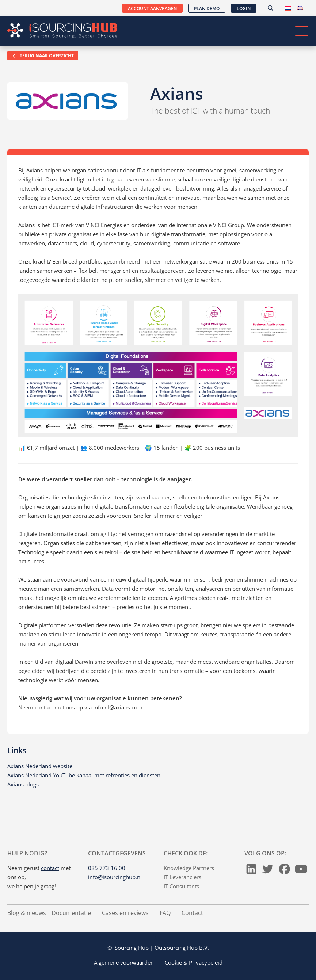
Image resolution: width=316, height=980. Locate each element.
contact (50, 868)
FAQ (165, 913)
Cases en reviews (125, 913)
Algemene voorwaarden (124, 962)
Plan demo (207, 9)
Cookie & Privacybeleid (194, 962)
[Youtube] (301, 871)
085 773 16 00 (107, 868)
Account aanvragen (152, 9)
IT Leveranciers (182, 877)
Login (244, 9)
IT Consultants (181, 886)
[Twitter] (268, 871)
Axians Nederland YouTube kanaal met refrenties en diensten (84, 775)
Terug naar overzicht (43, 56)
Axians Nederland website (40, 766)
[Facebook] (285, 871)
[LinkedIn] (251, 871)
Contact (192, 913)
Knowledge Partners (189, 868)
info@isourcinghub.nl (115, 877)
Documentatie (71, 913)
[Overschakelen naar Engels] (300, 8)
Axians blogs (23, 784)
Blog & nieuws (27, 913)
